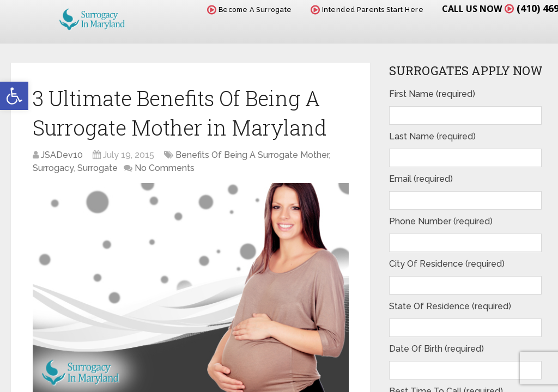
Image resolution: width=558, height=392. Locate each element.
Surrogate (98, 168)
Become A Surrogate (250, 10)
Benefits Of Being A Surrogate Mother (252, 155)
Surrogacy (53, 168)
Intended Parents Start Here (367, 10)
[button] (14, 96)
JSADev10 (62, 155)
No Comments (165, 168)
